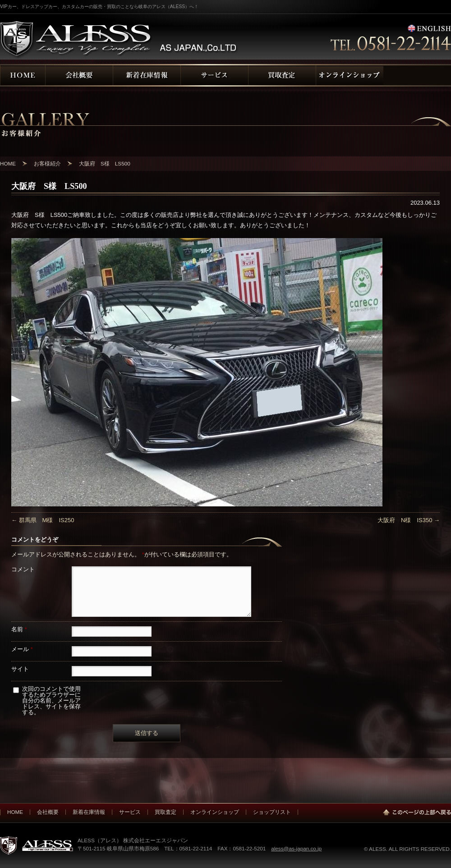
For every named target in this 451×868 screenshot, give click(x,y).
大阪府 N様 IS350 (409, 520)
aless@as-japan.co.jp (296, 848)
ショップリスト (272, 812)
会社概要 (48, 812)
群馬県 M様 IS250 (43, 520)
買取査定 (166, 812)
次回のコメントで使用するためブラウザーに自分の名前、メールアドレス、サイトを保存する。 (51, 700)
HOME (15, 812)
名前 (19, 629)
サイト (20, 669)
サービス (130, 812)
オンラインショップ (215, 812)
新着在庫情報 (89, 812)
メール (22, 649)
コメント (23, 569)
